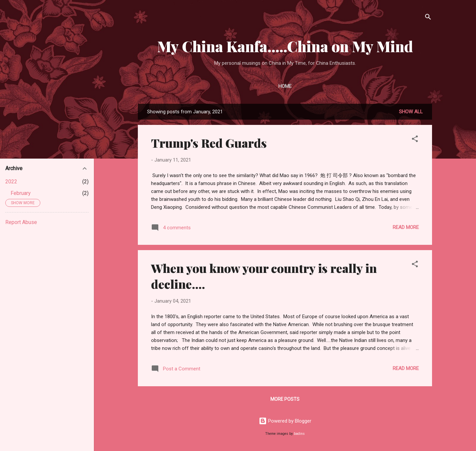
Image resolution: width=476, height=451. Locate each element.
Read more (406, 227)
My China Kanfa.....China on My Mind (285, 46)
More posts (285, 399)
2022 (11, 182)
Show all (411, 112)
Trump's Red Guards (209, 143)
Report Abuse (21, 222)
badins (299, 434)
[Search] (428, 18)
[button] (415, 140)
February (21, 193)
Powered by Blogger (285, 421)
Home (285, 86)
